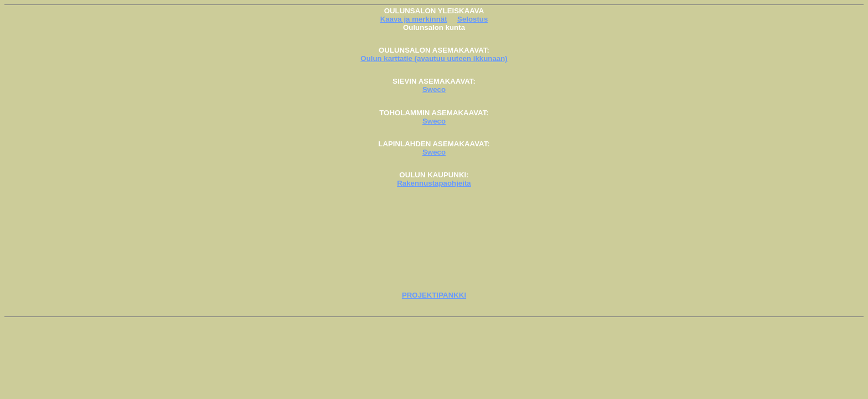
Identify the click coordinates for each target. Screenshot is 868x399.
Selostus (472, 19)
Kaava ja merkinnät (414, 19)
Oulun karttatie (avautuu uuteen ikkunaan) (434, 58)
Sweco (434, 89)
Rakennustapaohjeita (434, 183)
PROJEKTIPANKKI (434, 295)
